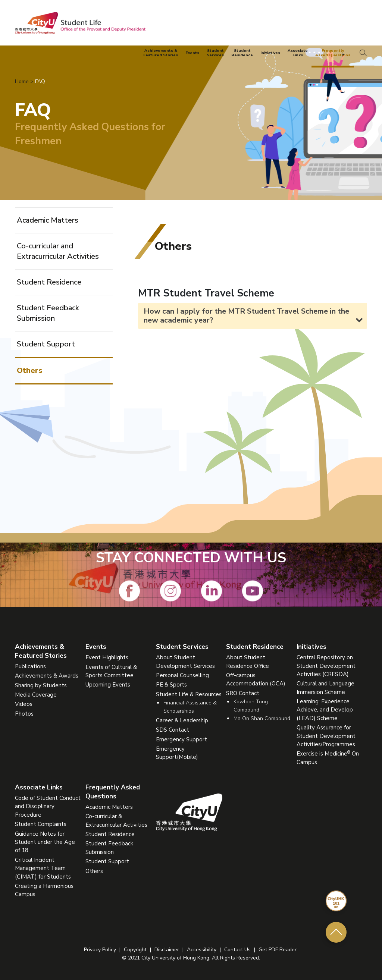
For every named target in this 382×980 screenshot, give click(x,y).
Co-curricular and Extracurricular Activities (58, 251)
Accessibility (202, 950)
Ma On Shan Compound (262, 718)
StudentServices (215, 53)
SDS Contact (173, 730)
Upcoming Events (108, 685)
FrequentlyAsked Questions (333, 53)
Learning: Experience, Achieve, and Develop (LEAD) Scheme (325, 710)
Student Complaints (41, 824)
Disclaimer (167, 950)
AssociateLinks (298, 53)
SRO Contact (243, 693)
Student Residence (49, 282)
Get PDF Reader (278, 950)
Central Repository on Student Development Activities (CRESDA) (326, 666)
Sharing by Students (41, 685)
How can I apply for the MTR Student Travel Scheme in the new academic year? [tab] (253, 316)
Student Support (46, 344)
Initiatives (270, 53)
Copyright (135, 950)
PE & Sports (171, 685)
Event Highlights (107, 657)
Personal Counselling (182, 675)
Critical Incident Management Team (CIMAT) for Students (43, 868)
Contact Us (237, 950)
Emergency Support (181, 739)
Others (30, 370)
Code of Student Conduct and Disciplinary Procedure (48, 806)
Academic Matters (48, 220)
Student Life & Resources (189, 694)
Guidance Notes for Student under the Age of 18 (45, 842)
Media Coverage (36, 695)
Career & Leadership (182, 720)
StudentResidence (242, 53)
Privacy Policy (100, 950)
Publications (30, 666)
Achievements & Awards (47, 676)
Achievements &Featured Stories (161, 53)
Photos (24, 714)
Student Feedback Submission (48, 313)
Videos (24, 704)
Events (192, 53)
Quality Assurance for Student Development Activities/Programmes (326, 736)
